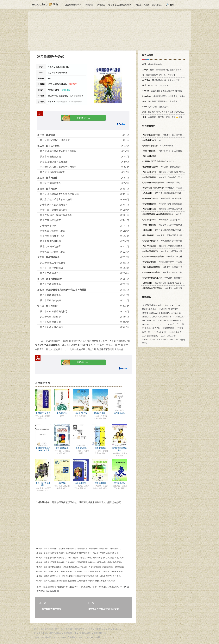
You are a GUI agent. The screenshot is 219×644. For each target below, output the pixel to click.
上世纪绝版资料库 (73, 5)
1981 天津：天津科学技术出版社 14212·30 (167, 235)
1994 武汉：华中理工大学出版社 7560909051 (169, 209)
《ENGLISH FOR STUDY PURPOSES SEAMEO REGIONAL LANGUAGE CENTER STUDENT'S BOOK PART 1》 (161, 313)
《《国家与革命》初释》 (153, 305)
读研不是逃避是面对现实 (120, 5)
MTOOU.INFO (60, 637)
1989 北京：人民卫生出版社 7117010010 (169, 251)
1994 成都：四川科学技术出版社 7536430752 (171, 135)
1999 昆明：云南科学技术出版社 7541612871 (169, 225)
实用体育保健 (100, 448)
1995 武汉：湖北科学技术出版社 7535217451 (173, 256)
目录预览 (73, 84)
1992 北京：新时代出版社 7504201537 (169, 272)
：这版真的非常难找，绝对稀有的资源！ (163, 91)
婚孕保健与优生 (81, 483)
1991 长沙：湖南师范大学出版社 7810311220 (169, 177)
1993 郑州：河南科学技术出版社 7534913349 (172, 278)
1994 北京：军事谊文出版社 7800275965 (169, 267)
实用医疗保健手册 (43, 413)
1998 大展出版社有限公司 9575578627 (175, 214)
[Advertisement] (109, 31)
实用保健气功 (62, 413)
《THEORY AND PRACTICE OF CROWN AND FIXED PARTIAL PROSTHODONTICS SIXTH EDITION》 (163, 320)
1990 (152, 140)
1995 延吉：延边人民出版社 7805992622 (171, 182)
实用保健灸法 (119, 413)
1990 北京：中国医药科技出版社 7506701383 (169, 246)
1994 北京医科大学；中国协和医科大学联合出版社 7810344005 (177, 262)
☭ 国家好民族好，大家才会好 (149, 5)
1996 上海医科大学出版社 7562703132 (168, 241)
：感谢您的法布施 (152, 64)
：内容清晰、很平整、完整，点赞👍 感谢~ (162, 117)
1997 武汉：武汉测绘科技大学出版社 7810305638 (171, 204)
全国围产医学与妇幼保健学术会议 (43, 449)
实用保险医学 (81, 448)
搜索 (172, 5)
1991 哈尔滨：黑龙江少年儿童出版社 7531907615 (172, 198)
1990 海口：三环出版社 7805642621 (166, 172)
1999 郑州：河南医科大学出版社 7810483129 (170, 167)
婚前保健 (62, 483)
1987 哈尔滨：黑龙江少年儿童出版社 (166, 219)
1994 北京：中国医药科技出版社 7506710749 (173, 188)
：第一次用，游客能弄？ (155, 107)
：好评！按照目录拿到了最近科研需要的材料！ (165, 70)
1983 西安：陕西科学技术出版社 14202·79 (166, 230)
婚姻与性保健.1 (100, 413)
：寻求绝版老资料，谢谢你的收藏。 (161, 80)
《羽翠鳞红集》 (168, 328)
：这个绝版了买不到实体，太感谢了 (159, 101)
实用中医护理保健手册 (43, 484)
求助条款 (89, 5)
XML (93, 637)
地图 (98, 637)
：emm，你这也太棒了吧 (155, 85)
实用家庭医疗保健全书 (119, 449)
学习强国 (101, 5)
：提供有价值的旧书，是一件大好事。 (159, 75)
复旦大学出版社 (157, 146)
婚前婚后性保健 (81, 413)
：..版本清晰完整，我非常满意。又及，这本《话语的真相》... (173, 96)
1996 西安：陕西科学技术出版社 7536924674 (168, 193)
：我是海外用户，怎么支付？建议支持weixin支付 (165, 112)
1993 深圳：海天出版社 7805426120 (164, 283)
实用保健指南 (100, 483)
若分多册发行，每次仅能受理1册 (69, 102)
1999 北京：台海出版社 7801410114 (169, 288)
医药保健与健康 (62, 448)
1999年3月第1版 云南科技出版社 (165, 151)
